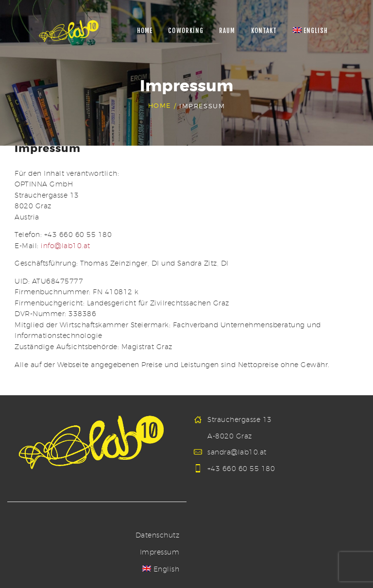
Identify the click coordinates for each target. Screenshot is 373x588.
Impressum (160, 552)
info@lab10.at (66, 246)
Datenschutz (158, 535)
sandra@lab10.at (237, 452)
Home (160, 106)
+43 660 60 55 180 (241, 469)
